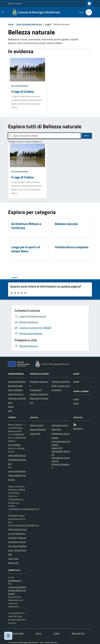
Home (11, 24)
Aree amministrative (17, 382)
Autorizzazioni (36, 390)
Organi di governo (16, 394)
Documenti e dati (15, 386)
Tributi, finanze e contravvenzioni (61, 388)
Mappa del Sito (78, 633)
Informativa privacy (60, 425)
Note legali (56, 429)
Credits (57, 633)
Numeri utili (13, 563)
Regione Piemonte (15, 3)
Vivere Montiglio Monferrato (29, 24)
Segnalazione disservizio (61, 453)
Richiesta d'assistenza (61, 466)
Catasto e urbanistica (39, 394)
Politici (11, 407)
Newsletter (78, 428)
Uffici (10, 411)
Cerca (86, 135)
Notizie (76, 382)
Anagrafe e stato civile (39, 384)
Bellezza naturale (20, 86)
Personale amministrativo (17, 400)
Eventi (76, 403)
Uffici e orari (13, 559)
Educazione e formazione (39, 400)
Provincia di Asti (37, 425)
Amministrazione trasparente (61, 443)
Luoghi (48, 24)
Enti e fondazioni (15, 390)
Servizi (38, 633)
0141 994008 (14, 445)
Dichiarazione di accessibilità (60, 436)
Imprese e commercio (61, 382)
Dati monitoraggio (16, 633)
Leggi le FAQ (57, 448)
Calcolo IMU (35, 434)
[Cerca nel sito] (88, 12)
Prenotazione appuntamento (61, 459)
